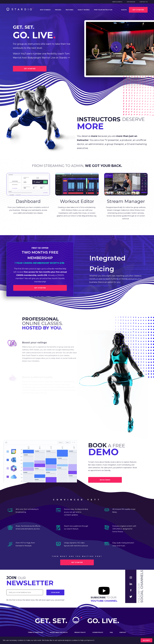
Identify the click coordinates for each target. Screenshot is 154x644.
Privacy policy (80, 634)
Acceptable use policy (59, 634)
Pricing (58, 10)
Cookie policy (98, 634)
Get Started (40, 288)
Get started (138, 10)
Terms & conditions (36, 634)
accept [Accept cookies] (146, 640)
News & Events (117, 2)
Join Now (55, 592)
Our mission (131, 2)
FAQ (111, 634)
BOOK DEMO (105, 480)
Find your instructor (103, 10)
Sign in (124, 10)
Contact (123, 634)
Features (69, 10)
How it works (84, 10)
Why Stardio (45, 10)
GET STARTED (30, 69)
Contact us (144, 2)
